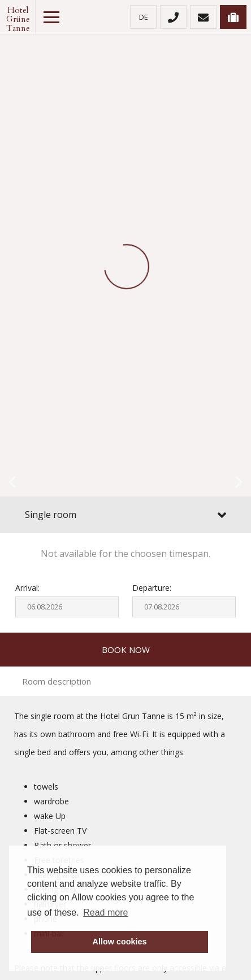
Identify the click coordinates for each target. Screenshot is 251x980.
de (144, 17)
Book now (126, 650)
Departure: (152, 588)
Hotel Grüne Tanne (18, 17)
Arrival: (27, 588)
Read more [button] (105, 913)
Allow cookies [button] (120, 942)
